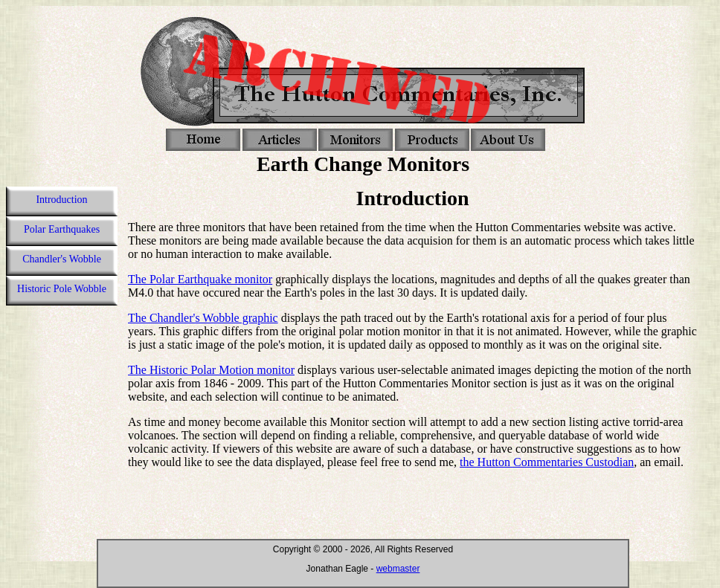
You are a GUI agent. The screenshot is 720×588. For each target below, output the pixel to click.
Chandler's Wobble (62, 259)
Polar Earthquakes (62, 229)
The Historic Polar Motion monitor (211, 370)
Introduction (61, 200)
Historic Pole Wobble (62, 289)
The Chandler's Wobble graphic (203, 318)
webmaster (398, 569)
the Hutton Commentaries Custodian (547, 462)
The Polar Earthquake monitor (200, 279)
